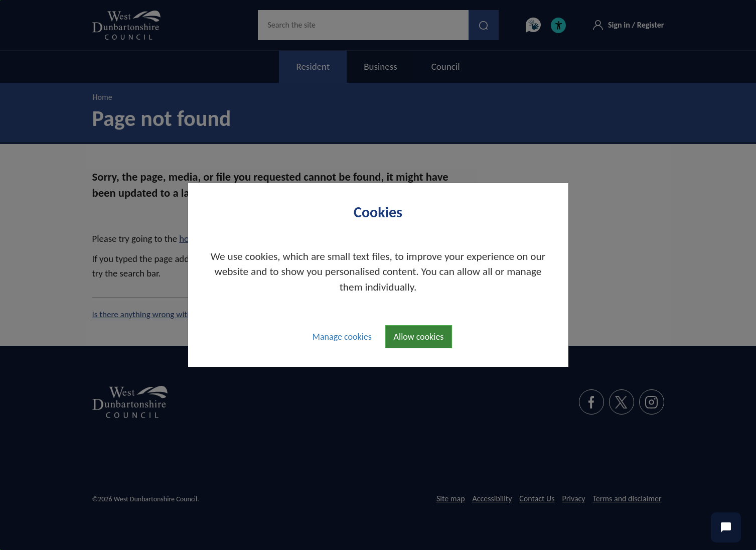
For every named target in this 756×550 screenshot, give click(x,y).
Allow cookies (419, 337)
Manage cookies (342, 337)
